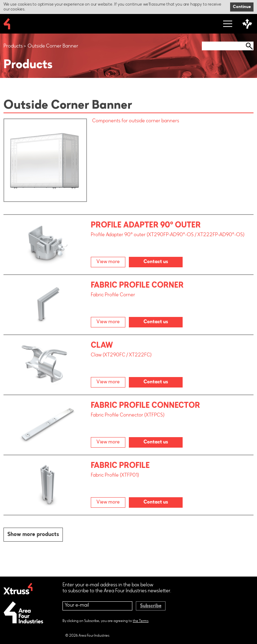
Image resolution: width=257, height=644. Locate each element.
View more (108, 262)
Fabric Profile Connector (145, 406)
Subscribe (151, 606)
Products (13, 46)
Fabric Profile (120, 466)
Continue (242, 7)
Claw (102, 346)
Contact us (156, 262)
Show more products (33, 535)
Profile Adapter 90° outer (146, 226)
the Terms (141, 621)
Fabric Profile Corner (137, 286)
